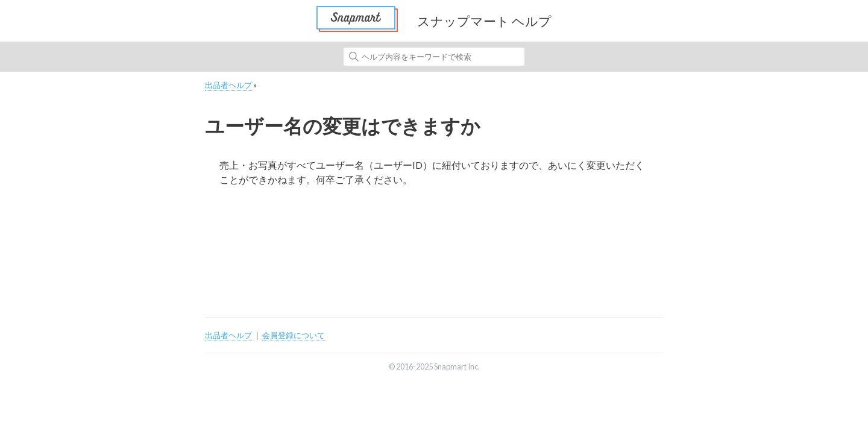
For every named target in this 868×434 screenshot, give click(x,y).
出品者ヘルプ (228, 85)
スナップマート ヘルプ (484, 21)
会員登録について (294, 335)
